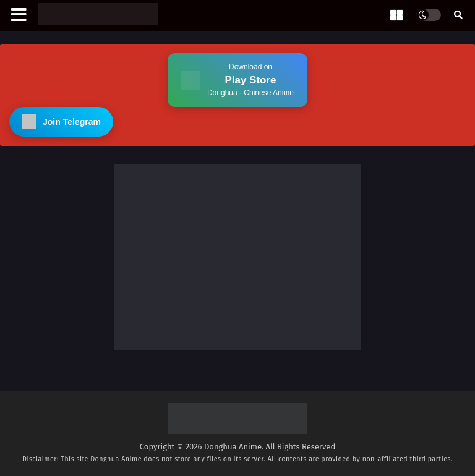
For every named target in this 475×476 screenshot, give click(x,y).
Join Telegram (61, 122)
